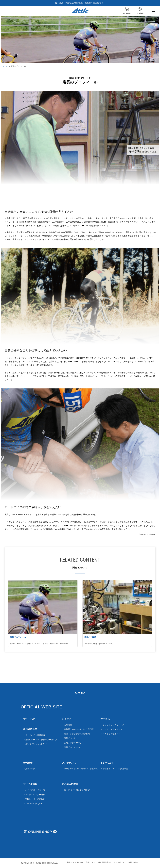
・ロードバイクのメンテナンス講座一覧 (80, 769)
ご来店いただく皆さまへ (74, 862)
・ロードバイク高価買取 (34, 735)
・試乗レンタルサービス (73, 743)
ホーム (5, 66)
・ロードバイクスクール (111, 729)
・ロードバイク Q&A (33, 803)
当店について (91, 862)
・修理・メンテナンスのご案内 (76, 734)
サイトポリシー (120, 862)
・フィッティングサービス (112, 725)
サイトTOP (29, 719)
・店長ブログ (29, 769)
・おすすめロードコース (34, 790)
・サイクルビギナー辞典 (34, 795)
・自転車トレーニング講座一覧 (114, 769)
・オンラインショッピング (35, 744)
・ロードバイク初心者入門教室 (76, 790)
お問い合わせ (133, 862)
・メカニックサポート (110, 734)
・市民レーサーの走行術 (34, 799)
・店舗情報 (67, 725)
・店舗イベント (69, 738)
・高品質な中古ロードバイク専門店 (78, 729)
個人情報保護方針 (105, 862)
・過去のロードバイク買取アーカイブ (40, 740)
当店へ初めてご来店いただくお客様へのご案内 (81, 3)
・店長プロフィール (71, 747)
